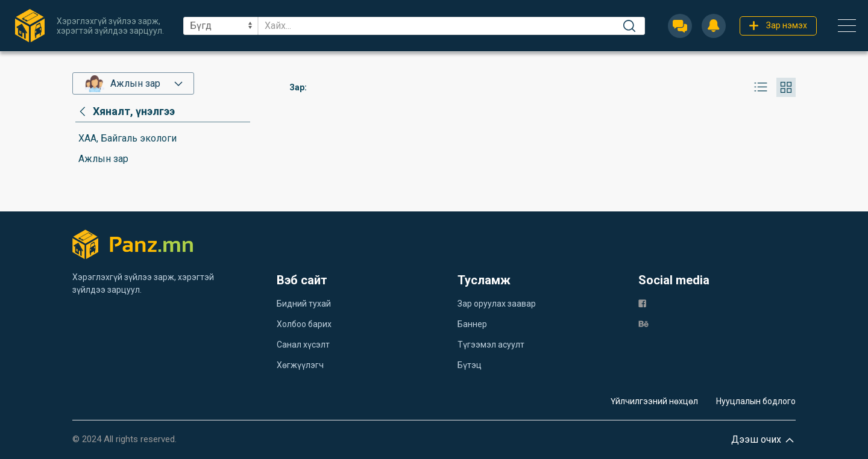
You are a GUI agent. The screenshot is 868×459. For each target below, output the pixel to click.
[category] (125, 111)
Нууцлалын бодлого (756, 401)
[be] (643, 323)
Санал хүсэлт (303, 345)
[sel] (221, 26)
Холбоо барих (304, 324)
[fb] (642, 303)
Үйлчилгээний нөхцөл (654, 401)
